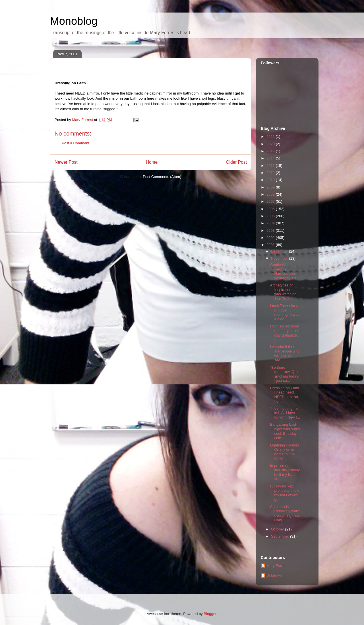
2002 (271, 238)
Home (152, 162)
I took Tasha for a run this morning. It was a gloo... (285, 312)
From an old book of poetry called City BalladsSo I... (285, 333)
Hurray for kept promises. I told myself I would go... (285, 493)
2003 (271, 230)
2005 (271, 216)
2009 (271, 187)
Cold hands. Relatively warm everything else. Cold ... (285, 513)
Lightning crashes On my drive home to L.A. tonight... (284, 452)
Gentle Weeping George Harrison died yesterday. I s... (284, 271)
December (280, 251)
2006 (271, 209)
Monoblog (74, 21)
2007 (271, 201)
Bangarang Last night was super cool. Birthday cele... (285, 431)
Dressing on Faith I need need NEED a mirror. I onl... (284, 395)
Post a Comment (76, 143)
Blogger (210, 614)
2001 (271, 245)
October (278, 529)
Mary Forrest (277, 566)
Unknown (274, 575)
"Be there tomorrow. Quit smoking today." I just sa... (285, 374)
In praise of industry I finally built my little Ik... (285, 472)
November (280, 258)
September (281, 536)
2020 (271, 144)
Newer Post (66, 162)
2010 (271, 180)
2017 (271, 151)
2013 (271, 166)
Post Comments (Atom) (162, 177)
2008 (271, 194)
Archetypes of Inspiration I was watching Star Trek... (283, 292)
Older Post (236, 162)
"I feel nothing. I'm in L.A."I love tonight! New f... (285, 413)
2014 (271, 158)
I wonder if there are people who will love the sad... (285, 353)
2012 (271, 173)
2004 (271, 223)
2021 (271, 137)
